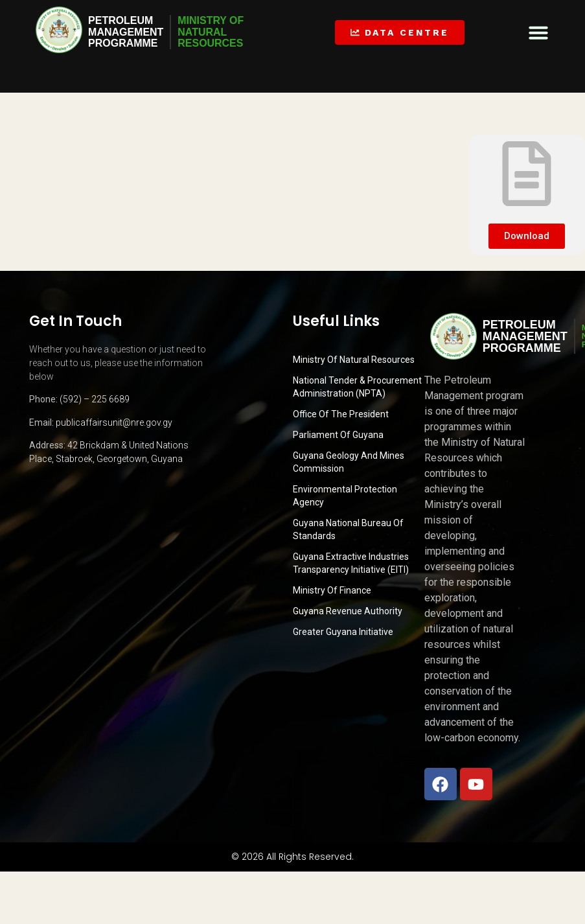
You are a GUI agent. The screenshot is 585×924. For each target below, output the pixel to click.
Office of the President (341, 414)
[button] (538, 32)
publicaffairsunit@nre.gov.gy (114, 422)
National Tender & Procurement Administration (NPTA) (357, 387)
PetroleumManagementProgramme (126, 32)
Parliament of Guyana (338, 435)
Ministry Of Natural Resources (354, 360)
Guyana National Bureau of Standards (348, 529)
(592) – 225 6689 (95, 399)
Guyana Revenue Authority (348, 611)
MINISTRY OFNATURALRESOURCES (211, 32)
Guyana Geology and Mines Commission (349, 462)
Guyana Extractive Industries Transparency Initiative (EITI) (351, 563)
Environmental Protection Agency (345, 496)
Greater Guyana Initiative (343, 632)
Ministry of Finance (332, 590)
